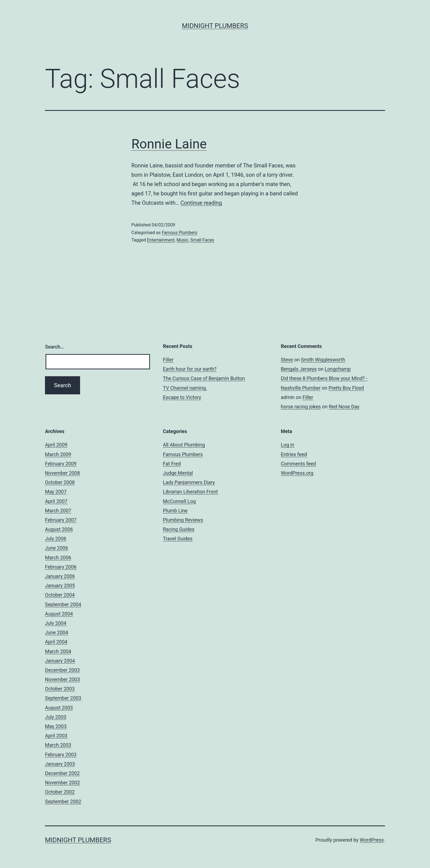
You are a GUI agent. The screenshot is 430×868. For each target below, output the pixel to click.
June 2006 (56, 548)
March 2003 (58, 745)
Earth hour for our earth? (190, 369)
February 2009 (61, 464)
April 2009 (56, 445)
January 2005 (60, 585)
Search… (54, 347)
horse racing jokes (301, 407)
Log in (288, 445)
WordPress (372, 840)
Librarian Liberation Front (190, 492)
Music (183, 240)
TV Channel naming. (185, 388)
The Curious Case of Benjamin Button (204, 378)
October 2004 (60, 595)
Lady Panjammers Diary (189, 482)
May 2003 (56, 726)
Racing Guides (179, 529)
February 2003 (61, 755)
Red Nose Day (344, 407)
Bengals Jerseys (299, 369)
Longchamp (338, 369)
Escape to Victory (182, 397)
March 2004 (58, 651)
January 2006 (60, 576)
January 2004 (60, 661)
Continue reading (201, 203)
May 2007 (56, 492)
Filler (168, 360)
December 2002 (62, 773)
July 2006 (56, 539)
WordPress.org (297, 473)
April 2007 (56, 501)
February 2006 (61, 567)
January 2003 (60, 764)
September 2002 (63, 801)
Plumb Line (175, 511)
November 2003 (63, 679)
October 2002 (60, 792)
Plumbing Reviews (183, 520)
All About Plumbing (184, 445)
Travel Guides (178, 539)
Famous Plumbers (179, 233)
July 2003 (56, 717)
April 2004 (56, 642)
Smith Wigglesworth (323, 360)
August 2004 (59, 614)
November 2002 (63, 783)
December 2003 (62, 670)
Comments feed (298, 464)
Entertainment (161, 240)
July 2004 (56, 623)
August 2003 (59, 708)
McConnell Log (179, 501)
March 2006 (58, 557)
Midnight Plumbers (215, 26)
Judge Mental (178, 473)
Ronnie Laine (169, 144)
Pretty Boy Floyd (346, 388)
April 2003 (56, 736)
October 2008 (60, 482)
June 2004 (56, 632)
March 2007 (58, 511)
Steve (287, 360)
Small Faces (202, 240)
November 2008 (63, 473)
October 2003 (60, 689)
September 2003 (63, 698)
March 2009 (58, 454)
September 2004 (63, 604)
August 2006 (59, 529)
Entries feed (294, 454)
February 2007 (61, 520)
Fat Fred (172, 464)
